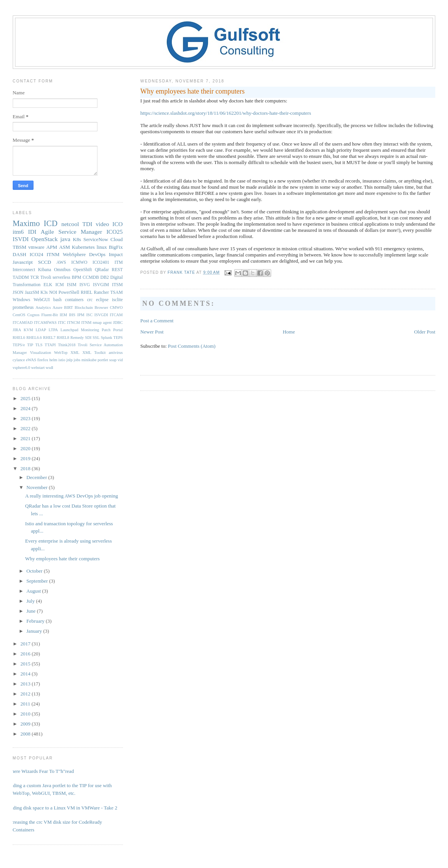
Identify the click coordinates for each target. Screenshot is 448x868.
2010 (26, 714)
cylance (19, 360)
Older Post (425, 332)
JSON (18, 292)
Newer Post (152, 332)
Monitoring (90, 330)
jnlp (69, 360)
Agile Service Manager (71, 232)
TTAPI (50, 345)
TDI (87, 224)
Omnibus (62, 270)
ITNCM (73, 323)
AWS (61, 262)
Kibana (45, 270)
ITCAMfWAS (45, 323)
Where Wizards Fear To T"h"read (40, 771)
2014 (26, 674)
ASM (64, 247)
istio (62, 360)
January (35, 631)
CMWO (116, 307)
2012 (26, 694)
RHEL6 (19, 338)
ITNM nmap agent (96, 323)
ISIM (72, 285)
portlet (103, 360)
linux (102, 247)
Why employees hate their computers (62, 559)
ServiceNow (96, 239)
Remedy (77, 338)
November (38, 487)
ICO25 (114, 232)
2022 (26, 428)
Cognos (34, 315)
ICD (50, 223)
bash (57, 300)
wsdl (50, 368)
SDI (88, 338)
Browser (101, 307)
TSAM (116, 292)
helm (53, 360)
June (32, 611)
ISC (89, 315)
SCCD (45, 262)
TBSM (19, 247)
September (38, 581)
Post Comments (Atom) (192, 346)
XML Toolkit (94, 353)
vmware (36, 247)
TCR (34, 277)
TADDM (21, 277)
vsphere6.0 (21, 368)
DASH (19, 254)
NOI (53, 292)
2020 (26, 448)
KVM (29, 330)
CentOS (19, 315)
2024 (26, 408)
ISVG (85, 285)
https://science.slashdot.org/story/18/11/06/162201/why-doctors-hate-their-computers (226, 113)
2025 (26, 398)
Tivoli (46, 277)
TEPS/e (19, 345)
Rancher (102, 292)
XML (75, 353)
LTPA (53, 330)
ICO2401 (101, 262)
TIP (30, 345)
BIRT (68, 307)
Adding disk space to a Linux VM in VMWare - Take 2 (62, 808)
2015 (26, 664)
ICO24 (36, 254)
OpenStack (44, 239)
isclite (117, 300)
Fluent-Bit (49, 315)
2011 (26, 704)
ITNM (53, 254)
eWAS (31, 360)
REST (117, 270)
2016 (26, 654)
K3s (44, 292)
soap (113, 360)
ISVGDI (101, 315)
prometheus (23, 307)
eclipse (102, 300)
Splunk (107, 338)
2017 (26, 644)
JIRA (17, 330)
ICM (60, 285)
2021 (26, 438)
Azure (57, 307)
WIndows (21, 300)
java (65, 239)
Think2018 (67, 345)
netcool (70, 224)
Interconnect (24, 270)
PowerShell (69, 292)
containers (74, 300)
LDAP (41, 330)
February (36, 621)
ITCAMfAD (23, 323)
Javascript (23, 262)
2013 (26, 684)
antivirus (116, 353)
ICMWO (79, 262)
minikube (89, 360)
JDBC (118, 323)
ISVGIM (101, 285)
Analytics (43, 307)
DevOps (97, 254)
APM (52, 247)
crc (90, 300)
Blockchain (84, 307)
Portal (118, 330)
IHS (72, 315)
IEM (63, 315)
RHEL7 (49, 338)
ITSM (117, 285)
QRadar (102, 270)
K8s (77, 239)
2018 (26, 468)
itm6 (18, 232)
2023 (26, 418)
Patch (106, 330)
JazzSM (32, 292)
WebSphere (74, 254)
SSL (96, 338)
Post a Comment (157, 321)
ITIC (62, 323)
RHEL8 (63, 338)
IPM (81, 315)
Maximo (26, 223)
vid (120, 360)
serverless (62, 277)
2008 (26, 734)
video (102, 224)
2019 (26, 458)
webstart (38, 368)
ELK (48, 285)
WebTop (61, 353)
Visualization (41, 353)
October (35, 571)
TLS (39, 345)
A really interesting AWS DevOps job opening (71, 496)
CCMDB (91, 277)
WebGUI (42, 300)
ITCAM (116, 315)
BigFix (116, 247)
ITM (118, 262)
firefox (43, 360)
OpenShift (83, 270)
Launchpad (69, 330)
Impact (116, 254)
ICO (118, 224)
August (34, 591)
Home (289, 332)
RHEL (86, 292)
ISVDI (21, 239)
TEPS (118, 338)
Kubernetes (83, 247)
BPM (76, 277)
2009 (26, 724)
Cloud (117, 239)
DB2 (104, 277)
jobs (77, 360)
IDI (32, 232)
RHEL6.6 (34, 338)
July (31, 601)
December (38, 477)
